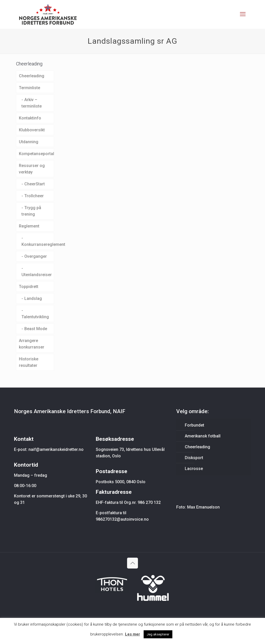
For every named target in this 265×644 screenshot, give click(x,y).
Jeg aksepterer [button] (158, 634)
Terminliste (30, 88)
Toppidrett (29, 287)
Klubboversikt (32, 130)
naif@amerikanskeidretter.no (56, 449)
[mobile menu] (243, 14)
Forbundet (194, 425)
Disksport (194, 458)
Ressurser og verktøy (32, 169)
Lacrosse (194, 469)
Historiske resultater (29, 362)
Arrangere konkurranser (32, 344)
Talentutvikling (35, 317)
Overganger (36, 256)
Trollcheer (34, 196)
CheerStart (35, 184)
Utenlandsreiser (37, 275)
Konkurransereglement (38, 244)
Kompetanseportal (36, 154)
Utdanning (29, 142)
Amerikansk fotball (203, 436)
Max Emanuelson (203, 507)
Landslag (33, 298)
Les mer (132, 634)
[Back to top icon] (132, 563)
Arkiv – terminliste (32, 103)
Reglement (29, 226)
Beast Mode (36, 329)
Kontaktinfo (30, 118)
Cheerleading (32, 76)
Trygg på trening (31, 211)
